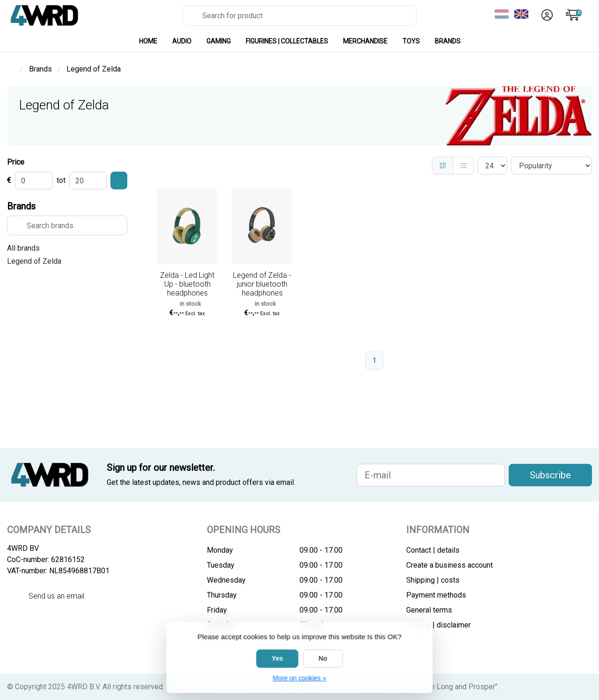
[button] (546, 15)
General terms (429, 610)
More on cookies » (299, 678)
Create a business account (449, 565)
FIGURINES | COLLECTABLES (287, 41)
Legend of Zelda (34, 261)
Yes (278, 658)
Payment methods (436, 595)
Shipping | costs (433, 580)
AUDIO (182, 41)
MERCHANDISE (365, 41)
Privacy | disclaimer (438, 625)
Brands (448, 41)
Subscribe (550, 475)
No (323, 658)
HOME (148, 41)
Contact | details (433, 550)
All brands (23, 248)
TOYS (411, 41)
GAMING (219, 41)
